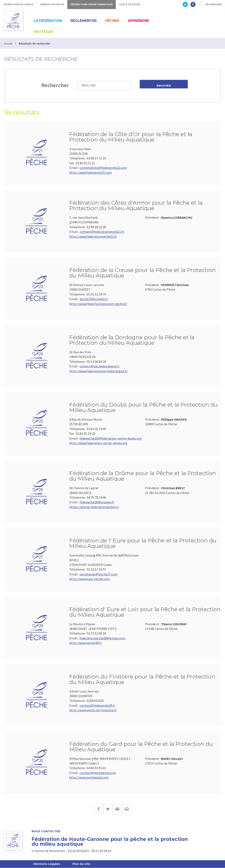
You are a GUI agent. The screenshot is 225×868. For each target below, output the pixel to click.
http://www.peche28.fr (85, 643)
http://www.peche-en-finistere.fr (93, 710)
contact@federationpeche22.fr (102, 232)
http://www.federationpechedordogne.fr (98, 371)
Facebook (98, 809)
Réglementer (84, 21)
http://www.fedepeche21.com (91, 172)
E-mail (117, 809)
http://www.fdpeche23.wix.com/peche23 (98, 304)
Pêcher (112, 21)
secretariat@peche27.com (99, 574)
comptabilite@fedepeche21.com (103, 168)
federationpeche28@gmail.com (102, 638)
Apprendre (138, 21)
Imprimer (127, 809)
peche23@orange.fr (94, 299)
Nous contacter (46, 831)
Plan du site (82, 864)
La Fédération (48, 21)
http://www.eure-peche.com (89, 579)
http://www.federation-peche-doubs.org (98, 443)
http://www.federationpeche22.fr (93, 236)
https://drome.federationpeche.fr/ (94, 507)
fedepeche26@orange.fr (97, 502)
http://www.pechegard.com (89, 777)
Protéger (43, 32)
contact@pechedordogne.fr (100, 366)
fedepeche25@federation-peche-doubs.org (111, 438)
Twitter (108, 809)
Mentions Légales (47, 864)
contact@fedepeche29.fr (97, 705)
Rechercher (55, 85)
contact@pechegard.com (98, 773)
